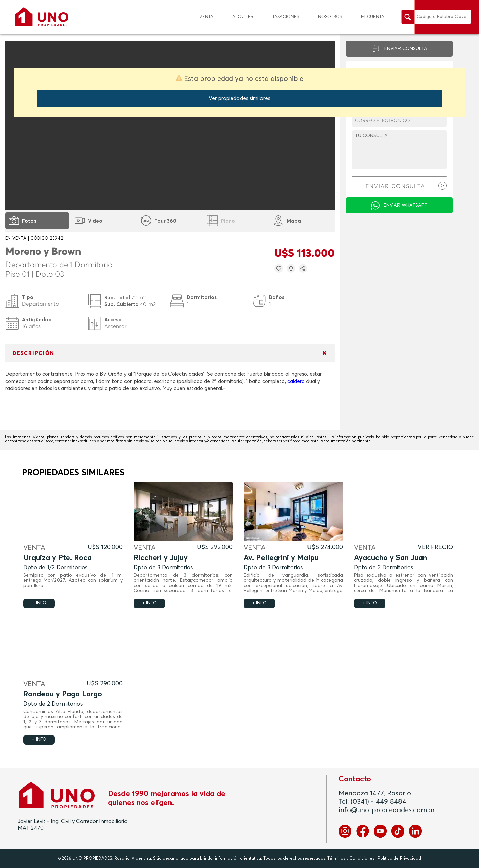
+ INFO (39, 603)
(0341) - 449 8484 (379, 802)
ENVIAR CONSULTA (406, 49)
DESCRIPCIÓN (33, 353)
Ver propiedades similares (239, 98)
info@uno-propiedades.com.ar (387, 810)
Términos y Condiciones (351, 859)
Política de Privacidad (399, 859)
